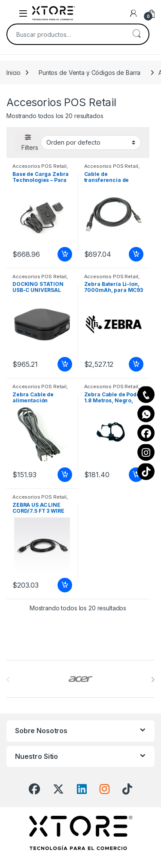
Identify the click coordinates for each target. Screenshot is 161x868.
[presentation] (153, 680)
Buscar (137, 34)
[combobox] (66, 34)
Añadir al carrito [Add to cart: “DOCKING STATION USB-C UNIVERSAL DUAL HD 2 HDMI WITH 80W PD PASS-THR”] (65, 364)
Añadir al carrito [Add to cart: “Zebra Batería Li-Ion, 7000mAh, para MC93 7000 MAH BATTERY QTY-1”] (136, 364)
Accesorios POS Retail (39, 166)
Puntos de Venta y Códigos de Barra (90, 73)
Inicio (14, 73)
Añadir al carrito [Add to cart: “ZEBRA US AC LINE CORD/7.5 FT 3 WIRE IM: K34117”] (65, 585)
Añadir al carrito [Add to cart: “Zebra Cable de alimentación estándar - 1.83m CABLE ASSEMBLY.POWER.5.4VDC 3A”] (65, 475)
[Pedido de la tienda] (91, 143)
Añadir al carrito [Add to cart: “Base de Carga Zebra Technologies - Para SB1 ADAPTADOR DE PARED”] (65, 254)
